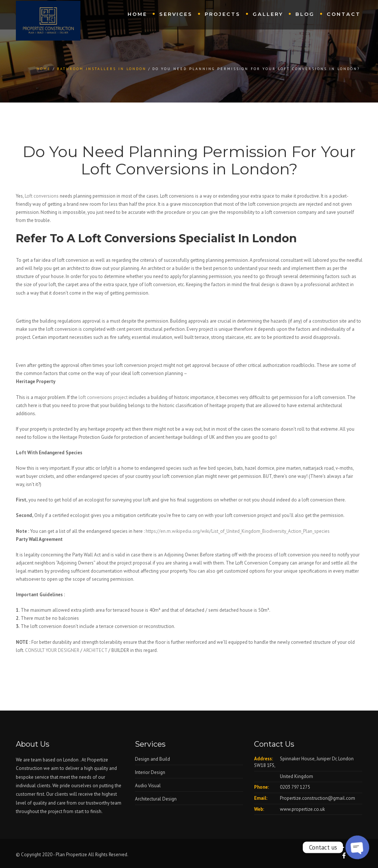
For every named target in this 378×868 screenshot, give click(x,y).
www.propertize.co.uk (302, 809)
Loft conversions (41, 196)
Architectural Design (156, 799)
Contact (344, 14)
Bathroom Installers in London (102, 69)
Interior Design (150, 772)
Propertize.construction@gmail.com (318, 798)
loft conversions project (103, 397)
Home (137, 14)
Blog (305, 14)
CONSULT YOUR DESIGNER (52, 650)
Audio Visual (148, 786)
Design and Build (152, 759)
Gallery (268, 14)
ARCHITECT (95, 650)
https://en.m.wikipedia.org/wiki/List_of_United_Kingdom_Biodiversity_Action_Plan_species (238, 531)
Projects (223, 14)
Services (176, 14)
